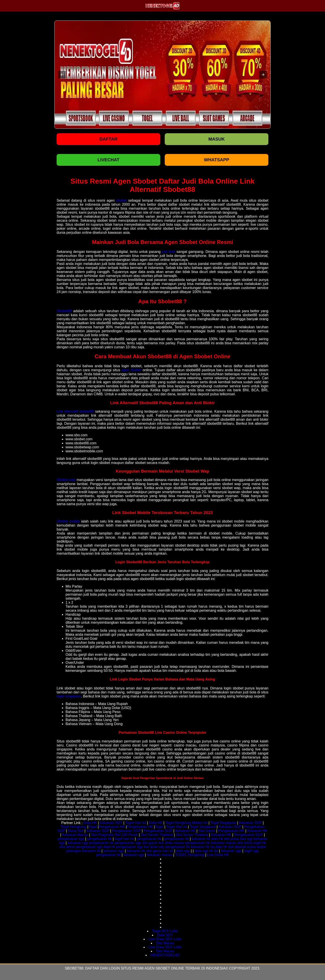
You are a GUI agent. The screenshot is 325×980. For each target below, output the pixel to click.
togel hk (260, 843)
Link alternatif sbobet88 (75, 411)
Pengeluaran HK (112, 827)
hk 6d (214, 851)
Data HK (90, 823)
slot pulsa (231, 839)
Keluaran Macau (75, 835)
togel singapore (69, 696)
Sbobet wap (66, 480)
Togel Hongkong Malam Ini (186, 823)
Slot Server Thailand (157, 835)
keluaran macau (224, 843)
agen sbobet (131, 370)
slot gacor (150, 843)
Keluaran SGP (250, 823)
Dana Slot (76, 831)
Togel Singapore (223, 823)
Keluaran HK (185, 831)
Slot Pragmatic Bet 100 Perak (114, 835)
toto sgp (246, 839)
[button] (62, 75)
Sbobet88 (64, 311)
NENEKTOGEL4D (165, 955)
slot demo (67, 847)
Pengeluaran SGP (127, 831)
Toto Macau (165, 943)
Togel (93, 827)
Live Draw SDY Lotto (165, 939)
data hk (217, 839)
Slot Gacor (207, 831)
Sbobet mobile (68, 521)
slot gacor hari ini (160, 851)
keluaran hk (201, 839)
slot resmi (245, 843)
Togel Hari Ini (136, 823)
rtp (212, 847)
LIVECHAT (108, 160)
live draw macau (172, 843)
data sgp (183, 851)
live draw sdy (154, 847)
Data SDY (165, 935)
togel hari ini (124, 839)
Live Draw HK (218, 855)
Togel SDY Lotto (165, 931)
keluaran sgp (78, 843)
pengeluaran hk (99, 839)
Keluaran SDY (111, 823)
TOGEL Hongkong (190, 855)
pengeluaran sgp (71, 839)
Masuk (217, 139)
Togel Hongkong (74, 827)
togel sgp (252, 851)
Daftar (108, 139)
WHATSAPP (217, 160)
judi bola (169, 252)
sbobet (121, 200)
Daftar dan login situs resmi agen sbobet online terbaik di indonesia (155, 968)
